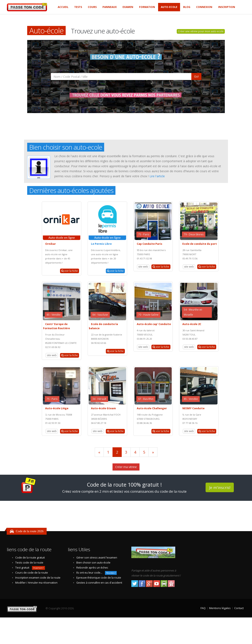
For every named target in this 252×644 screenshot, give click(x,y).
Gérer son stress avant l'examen (97, 558)
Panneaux (110, 7)
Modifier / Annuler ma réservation (36, 583)
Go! (196, 76)
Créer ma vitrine (126, 467)
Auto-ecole (169, 7)
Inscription (227, 7)
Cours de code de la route (32, 573)
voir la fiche (70, 271)
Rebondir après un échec (92, 568)
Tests (78, 7)
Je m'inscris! (220, 487)
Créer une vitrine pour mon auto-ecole (201, 31)
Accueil (63, 7)
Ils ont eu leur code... (89, 573)
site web (143, 267)
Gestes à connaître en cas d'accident (99, 583)
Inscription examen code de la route (38, 578)
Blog (187, 7)
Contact (239, 608)
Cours (92, 7)
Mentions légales (220, 608)
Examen (128, 7)
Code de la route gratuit (30, 558)
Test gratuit (22, 568)
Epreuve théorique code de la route (99, 578)
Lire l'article (157, 176)
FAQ (203, 608)
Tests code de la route (29, 563)
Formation (147, 7)
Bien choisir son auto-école (93, 563)
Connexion (204, 7)
